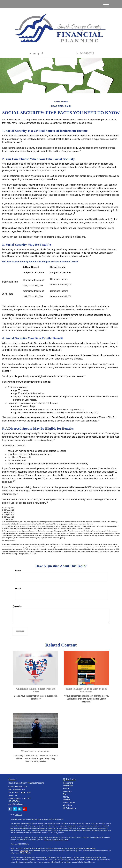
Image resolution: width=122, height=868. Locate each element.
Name (18, 571)
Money (66, 797)
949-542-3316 (85, 53)
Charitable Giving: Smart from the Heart (36, 690)
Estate (66, 789)
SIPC (27, 851)
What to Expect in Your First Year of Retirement (86, 690)
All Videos (67, 805)
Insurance (67, 791)
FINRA (22, 851)
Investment (68, 786)
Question (17, 606)
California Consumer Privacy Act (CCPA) (81, 837)
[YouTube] (39, 54)
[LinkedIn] (34, 54)
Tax (65, 794)
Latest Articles (69, 803)
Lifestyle (67, 800)
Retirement (68, 783)
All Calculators (69, 808)
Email (18, 588)
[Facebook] (42, 54)
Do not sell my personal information (56, 839)
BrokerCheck (59, 819)
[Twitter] (31, 54)
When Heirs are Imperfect (36, 751)
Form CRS (19, 815)
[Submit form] (20, 632)
